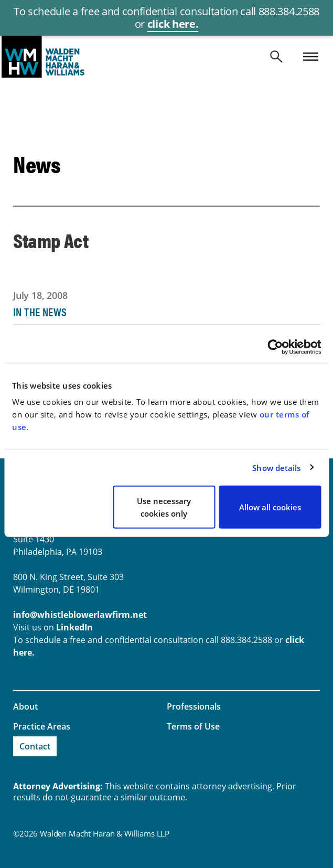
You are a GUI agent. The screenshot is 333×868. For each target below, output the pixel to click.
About (25, 706)
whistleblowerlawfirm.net (166, 57)
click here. (173, 24)
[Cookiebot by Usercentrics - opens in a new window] (275, 347)
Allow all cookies (270, 507)
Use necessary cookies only (164, 507)
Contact (35, 746)
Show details (276, 467)
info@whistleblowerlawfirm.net (80, 615)
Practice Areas (42, 726)
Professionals (194, 706)
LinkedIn (74, 627)
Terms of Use (193, 726)
